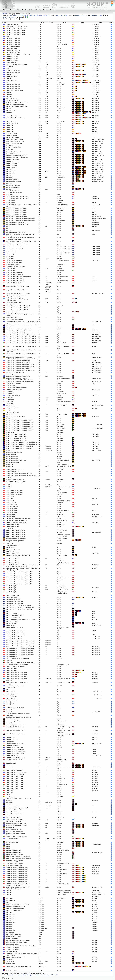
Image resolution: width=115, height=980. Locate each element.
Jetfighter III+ (10, 466)
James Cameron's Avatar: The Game (16, 143)
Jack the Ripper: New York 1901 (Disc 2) (17, 224)
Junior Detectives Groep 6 (13, 756)
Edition (64, 22)
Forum (53, 10)
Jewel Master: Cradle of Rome (15, 151)
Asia (83, 15)
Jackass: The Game (12, 116)
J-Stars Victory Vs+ (12, 98)
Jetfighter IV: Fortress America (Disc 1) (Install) (19, 474)
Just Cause (9, 96)
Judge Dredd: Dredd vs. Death (15, 90)
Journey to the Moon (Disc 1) (14, 637)
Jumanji (9, 74)
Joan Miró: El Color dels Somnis (15, 541)
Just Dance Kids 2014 (12, 179)
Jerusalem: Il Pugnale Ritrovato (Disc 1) (17, 438)
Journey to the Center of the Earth (15, 627)
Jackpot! (9, 230)
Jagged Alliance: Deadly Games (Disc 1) (17, 308)
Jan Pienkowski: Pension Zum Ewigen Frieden (19, 329)
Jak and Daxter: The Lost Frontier (15, 118)
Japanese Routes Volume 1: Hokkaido (17, 388)
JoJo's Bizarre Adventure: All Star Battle (17, 106)
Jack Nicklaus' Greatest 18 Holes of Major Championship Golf (22, 205)
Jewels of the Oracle (12, 133)
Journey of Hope (11, 625)
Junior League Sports (12, 167)
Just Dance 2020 (11, 173)
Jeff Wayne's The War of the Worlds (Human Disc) (20, 422)
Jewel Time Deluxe (12, 505)
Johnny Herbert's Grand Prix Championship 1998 (20, 572)
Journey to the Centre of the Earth (15, 631)
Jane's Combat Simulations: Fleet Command (18, 369)
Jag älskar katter (11, 255)
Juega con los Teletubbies (13, 52)
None (92, 15)
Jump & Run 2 (19, 716)
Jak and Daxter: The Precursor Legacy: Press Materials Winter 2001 (21, 315)
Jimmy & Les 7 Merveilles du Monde (16, 523)
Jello (8, 68)
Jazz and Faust (10, 400)
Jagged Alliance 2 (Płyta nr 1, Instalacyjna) (18, 286)
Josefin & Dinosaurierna (13, 613)
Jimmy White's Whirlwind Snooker (16, 530)
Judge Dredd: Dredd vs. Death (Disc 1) (17, 673)
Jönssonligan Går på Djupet (14, 599)
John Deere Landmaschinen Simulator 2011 (18, 556)
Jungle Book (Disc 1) (12, 738)
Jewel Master (10, 497)
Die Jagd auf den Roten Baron (14, 261)
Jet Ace (8, 36)
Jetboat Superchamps (12, 456)
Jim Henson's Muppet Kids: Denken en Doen (18, 519)
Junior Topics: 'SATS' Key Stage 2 (16, 758)
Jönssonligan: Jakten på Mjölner (15, 601)
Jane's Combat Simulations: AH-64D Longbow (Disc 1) (21, 337)
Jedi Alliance (10, 418)
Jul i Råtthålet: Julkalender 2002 (15, 708)
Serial (101, 22)
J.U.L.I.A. (9, 800)
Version (51, 22)
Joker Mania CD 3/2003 (13, 595)
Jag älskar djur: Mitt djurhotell (15, 249)
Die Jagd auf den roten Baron (14, 263)
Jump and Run (10, 723)
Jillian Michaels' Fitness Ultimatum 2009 (17, 157)
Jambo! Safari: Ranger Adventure (15, 141)
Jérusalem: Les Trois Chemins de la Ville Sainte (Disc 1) (22, 442)
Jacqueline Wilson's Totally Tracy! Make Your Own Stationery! (20, 235)
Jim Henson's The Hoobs (13, 38)
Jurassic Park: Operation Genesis (15, 777)
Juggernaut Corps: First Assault (15, 686)
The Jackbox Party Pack (13, 100)
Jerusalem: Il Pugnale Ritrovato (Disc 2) (17, 440)
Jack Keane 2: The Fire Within (15, 806)
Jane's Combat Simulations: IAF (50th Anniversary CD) (21, 371)
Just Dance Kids (11, 110)
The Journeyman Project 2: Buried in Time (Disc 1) (20, 641)
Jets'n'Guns (9, 485)
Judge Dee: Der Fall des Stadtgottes (16, 667)
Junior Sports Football (12, 56)
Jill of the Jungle (11, 515)
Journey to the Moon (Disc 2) (14, 639)
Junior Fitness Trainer (12, 163)
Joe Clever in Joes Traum (13, 549)
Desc (100, 15)
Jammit (8, 327)
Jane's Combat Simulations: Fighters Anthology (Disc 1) (21, 365)
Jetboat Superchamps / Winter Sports (16, 460)
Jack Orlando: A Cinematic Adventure (17, 208)
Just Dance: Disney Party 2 (14, 181)
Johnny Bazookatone (12, 135)
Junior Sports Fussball (12, 60)
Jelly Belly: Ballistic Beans (14, 70)
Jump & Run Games (12, 719)
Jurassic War (10, 791)
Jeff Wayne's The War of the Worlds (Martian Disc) (20, 420)
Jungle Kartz (10, 161)
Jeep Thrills (10, 66)
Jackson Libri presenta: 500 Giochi (16, 232)
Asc (96, 15)
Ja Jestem (9, 183)
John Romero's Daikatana (13, 559)
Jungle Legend (10, 742)
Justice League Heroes (12, 123)
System (42, 22)
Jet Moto (9, 450)
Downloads (22, 10)
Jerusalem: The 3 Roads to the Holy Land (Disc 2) (20, 448)
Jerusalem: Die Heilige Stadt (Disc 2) (16, 436)
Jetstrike (9, 489)
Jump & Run (10, 710)
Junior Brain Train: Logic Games (15, 750)
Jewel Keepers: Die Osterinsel (14, 495)
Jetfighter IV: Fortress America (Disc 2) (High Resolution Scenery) (22, 476)
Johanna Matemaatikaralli (13, 553)
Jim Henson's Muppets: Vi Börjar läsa (17, 521)
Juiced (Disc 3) (12, 699)
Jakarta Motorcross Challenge (14, 317)
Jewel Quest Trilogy (12, 153)
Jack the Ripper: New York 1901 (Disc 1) (17, 222)
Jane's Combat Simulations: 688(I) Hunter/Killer (19, 331)
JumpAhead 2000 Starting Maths (15, 727)
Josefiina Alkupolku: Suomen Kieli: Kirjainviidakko (20, 607)
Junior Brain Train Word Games (15, 748)
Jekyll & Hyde (10, 432)
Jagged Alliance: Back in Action (15, 812)
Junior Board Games (12, 76)
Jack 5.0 (13, 190)
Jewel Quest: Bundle (12, 503)
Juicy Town (9, 706)
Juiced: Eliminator (11, 121)
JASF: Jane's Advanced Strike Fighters (17, 102)
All (11, 15)
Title (22, 22)
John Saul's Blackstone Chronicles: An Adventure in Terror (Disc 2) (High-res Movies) (22, 569)
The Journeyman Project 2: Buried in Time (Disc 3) (20, 645)
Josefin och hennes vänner (13, 617)
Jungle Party (10, 94)
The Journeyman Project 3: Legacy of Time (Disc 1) (20, 647)
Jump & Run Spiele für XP (14, 721)
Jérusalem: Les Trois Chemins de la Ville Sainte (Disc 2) (22, 444)
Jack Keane (9, 195)
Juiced (8, 689)
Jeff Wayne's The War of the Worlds (16, 30)
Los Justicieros (19, 797)
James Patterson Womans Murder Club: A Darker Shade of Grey (22, 322)
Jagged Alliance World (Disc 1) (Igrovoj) (17, 300)
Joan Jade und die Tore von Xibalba (16, 538)
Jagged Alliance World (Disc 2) (15, 303)
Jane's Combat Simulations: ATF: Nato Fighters (22, 358)
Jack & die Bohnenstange (13, 187)
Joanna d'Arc (13, 544)
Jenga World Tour (11, 149)
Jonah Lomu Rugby (12, 48)
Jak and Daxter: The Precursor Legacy (17, 64)
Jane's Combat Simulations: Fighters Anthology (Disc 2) (21, 367)
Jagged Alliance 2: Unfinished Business (17, 290)
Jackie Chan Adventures (13, 80)
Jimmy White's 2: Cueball (13, 525)
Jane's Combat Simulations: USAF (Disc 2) (18, 376)
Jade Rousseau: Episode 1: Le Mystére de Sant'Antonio (21, 242)
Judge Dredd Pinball (12, 669)
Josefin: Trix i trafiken (12, 621)
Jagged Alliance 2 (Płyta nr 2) (14, 283)
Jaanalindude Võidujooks (13, 185)
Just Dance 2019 (11, 171)
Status (111, 22)
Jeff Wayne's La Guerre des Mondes (16, 28)
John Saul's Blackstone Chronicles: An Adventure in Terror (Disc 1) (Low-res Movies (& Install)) (22, 566)
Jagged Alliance (11, 269)
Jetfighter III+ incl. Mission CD (15, 470)
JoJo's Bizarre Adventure (13, 46)
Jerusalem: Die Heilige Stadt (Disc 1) (16, 434)
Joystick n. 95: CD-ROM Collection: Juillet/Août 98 (20, 663)
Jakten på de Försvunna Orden (15, 319)
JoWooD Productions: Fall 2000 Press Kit (18, 659)
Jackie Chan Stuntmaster (13, 24)
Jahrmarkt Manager (12, 312)
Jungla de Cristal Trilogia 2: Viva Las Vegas (18, 54)
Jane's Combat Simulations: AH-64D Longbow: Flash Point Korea (21, 351)
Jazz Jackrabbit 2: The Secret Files (16, 416)
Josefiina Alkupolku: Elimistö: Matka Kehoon (19, 605)
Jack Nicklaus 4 (11, 201)
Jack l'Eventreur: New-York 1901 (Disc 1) (18, 197)
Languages (82, 22)
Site (31, 10)
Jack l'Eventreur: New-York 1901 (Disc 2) (18, 199)
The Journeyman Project (13, 657)
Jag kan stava (10, 257)
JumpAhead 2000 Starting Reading (16, 730)
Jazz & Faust (10, 398)
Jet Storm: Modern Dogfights (14, 452)
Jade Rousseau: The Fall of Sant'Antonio (17, 245)
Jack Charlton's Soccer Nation (14, 193)
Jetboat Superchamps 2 (13, 462)
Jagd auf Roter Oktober (13, 265)
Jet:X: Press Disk (11, 454)
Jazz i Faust (10, 402)
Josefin (8, 611)
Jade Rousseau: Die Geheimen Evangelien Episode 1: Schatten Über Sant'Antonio (21, 238)
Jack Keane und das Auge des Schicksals (17, 808)
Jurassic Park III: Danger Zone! (15, 771)
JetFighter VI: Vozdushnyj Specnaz (16, 482)
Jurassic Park (10, 125)
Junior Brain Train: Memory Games (16, 752)
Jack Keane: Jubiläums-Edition (15, 810)
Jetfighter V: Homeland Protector (15, 479)
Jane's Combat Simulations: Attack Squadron (18, 361)
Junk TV (9, 78)
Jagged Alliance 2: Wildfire (14, 297)
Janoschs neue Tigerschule (13, 384)
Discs (12, 10)
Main (5, 10)
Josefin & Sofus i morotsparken (15, 615)
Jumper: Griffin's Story (13, 159)
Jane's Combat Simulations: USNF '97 (20, 379)
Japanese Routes (11, 386)
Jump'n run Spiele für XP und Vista (16, 725)
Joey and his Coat (11, 551)
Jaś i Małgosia (10, 392)
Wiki (45, 10)
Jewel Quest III (10, 501)
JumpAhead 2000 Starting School (15, 734)
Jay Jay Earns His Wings (13, 396)
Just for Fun (10, 795)
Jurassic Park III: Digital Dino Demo (16, 773)
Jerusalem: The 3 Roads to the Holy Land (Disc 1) (20, 446)
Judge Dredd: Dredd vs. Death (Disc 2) (17, 677)
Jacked (8, 226)
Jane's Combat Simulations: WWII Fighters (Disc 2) (20, 382)
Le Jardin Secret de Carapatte (14, 390)
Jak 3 (8, 82)
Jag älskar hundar (11, 251)
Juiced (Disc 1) (12, 692)
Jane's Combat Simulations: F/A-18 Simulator (19, 363)
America (78, 15)
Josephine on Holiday (12, 623)
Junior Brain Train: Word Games (15, 754)
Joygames (9, 661)
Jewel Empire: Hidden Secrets (14, 491)
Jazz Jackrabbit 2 (11, 414)
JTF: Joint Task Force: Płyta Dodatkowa (17, 665)
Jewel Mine (10, 499)
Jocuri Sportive (10, 547)
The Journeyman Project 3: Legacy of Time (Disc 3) (20, 653)
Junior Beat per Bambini (13, 746)
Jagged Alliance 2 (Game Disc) (15, 275)
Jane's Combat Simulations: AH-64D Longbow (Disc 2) (21, 339)
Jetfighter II (10, 464)
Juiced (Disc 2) (12, 696)
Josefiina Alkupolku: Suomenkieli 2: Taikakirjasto (20, 609)
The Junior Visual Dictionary (14, 760)
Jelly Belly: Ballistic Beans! (14, 147)
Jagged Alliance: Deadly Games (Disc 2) (17, 310)
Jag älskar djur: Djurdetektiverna (15, 247)
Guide (38, 10)
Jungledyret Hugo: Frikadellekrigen (16, 744)
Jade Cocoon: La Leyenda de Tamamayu (17, 26)
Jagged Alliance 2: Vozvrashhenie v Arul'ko (18, 294)
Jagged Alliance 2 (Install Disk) (15, 273)
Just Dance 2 (10, 169)
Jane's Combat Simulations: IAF (15, 373)
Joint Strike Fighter (12, 586)
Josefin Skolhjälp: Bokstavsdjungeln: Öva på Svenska (21, 619)
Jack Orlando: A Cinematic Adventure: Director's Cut (21, 218)
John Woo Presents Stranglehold (15, 104)
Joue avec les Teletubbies (13, 50)
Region (4, 22)
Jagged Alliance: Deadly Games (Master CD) (19, 306)
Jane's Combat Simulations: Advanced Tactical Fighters (21, 335)
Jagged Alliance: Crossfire (13, 818)
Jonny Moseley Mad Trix (13, 72)
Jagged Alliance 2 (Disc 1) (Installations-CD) (19, 277)
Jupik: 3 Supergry (11, 763)
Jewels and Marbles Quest (13, 507)
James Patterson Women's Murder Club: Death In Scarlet (22, 325)
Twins (61, 15)
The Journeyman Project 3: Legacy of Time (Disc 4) (20, 655)
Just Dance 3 (10, 108)
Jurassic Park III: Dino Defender (15, 775)
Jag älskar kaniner (11, 253)
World (66, 15)
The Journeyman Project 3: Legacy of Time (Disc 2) (20, 651)
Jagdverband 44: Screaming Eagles (16, 267)
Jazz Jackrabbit (12, 406)
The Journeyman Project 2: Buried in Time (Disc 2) (20, 643)
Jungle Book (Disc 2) (12, 740)
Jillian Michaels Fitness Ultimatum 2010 (17, 155)
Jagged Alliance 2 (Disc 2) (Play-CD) (16, 279)
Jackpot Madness (11, 62)
